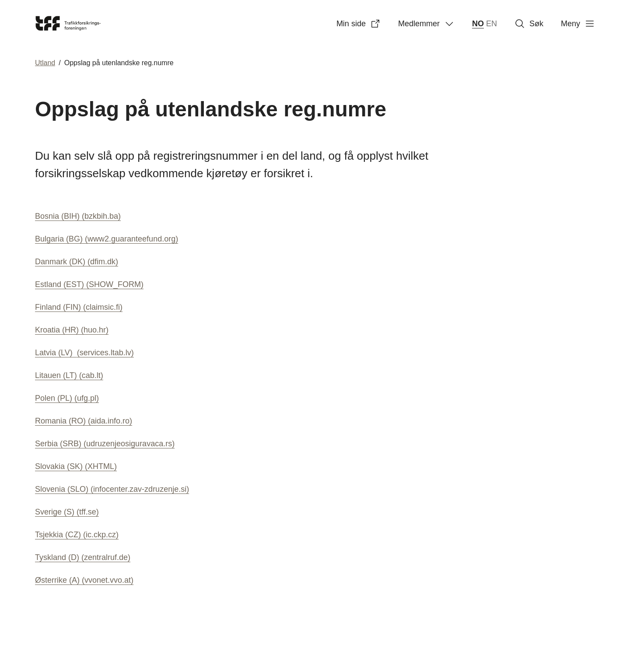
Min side (359, 24)
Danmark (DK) (77, 262)
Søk (529, 24)
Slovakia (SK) (76, 466)
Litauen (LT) (69, 375)
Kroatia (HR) (72, 330)
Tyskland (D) (83, 557)
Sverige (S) (67, 512)
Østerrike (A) (84, 580)
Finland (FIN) (79, 307)
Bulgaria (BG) (107, 239)
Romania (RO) (84, 421)
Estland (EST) (89, 284)
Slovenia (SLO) (112, 489)
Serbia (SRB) (105, 444)
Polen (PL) (67, 398)
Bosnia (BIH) (78, 216)
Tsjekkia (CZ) (77, 535)
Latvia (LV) (84, 353)
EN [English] (492, 24)
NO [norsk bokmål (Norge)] (478, 24)
